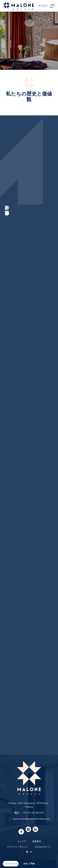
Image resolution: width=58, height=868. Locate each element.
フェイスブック (21, 832)
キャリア (22, 841)
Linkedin (35, 829)
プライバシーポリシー (18, 847)
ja (31, 852)
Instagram (28, 829)
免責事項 (37, 841)
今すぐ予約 (29, 864)
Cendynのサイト (43, 847)
